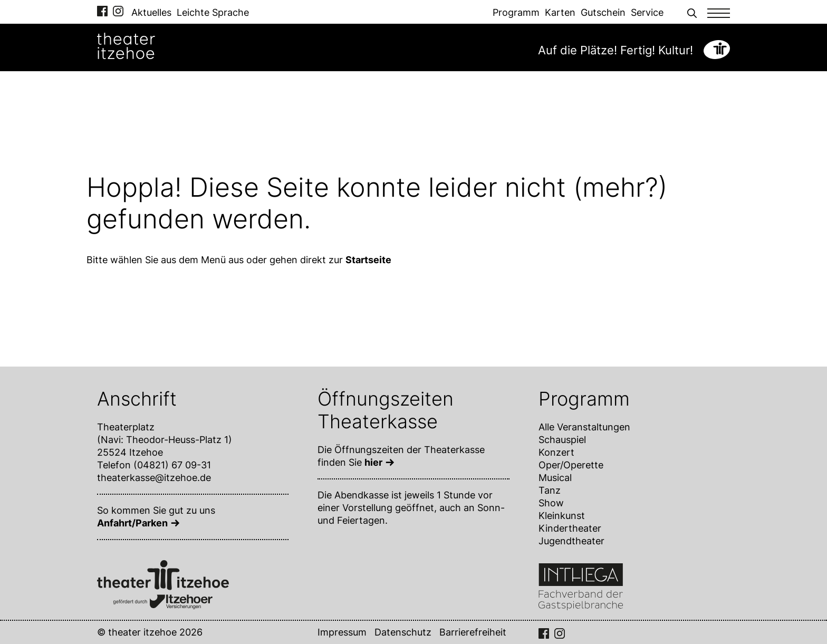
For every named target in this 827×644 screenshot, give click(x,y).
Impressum (342, 632)
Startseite (368, 260)
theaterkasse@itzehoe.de (154, 478)
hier (373, 462)
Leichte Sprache (213, 12)
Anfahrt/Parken (132, 523)
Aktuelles (151, 12)
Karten (560, 12)
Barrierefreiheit (473, 632)
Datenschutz (403, 632)
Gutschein (603, 12)
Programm (516, 12)
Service (647, 12)
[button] (692, 12)
